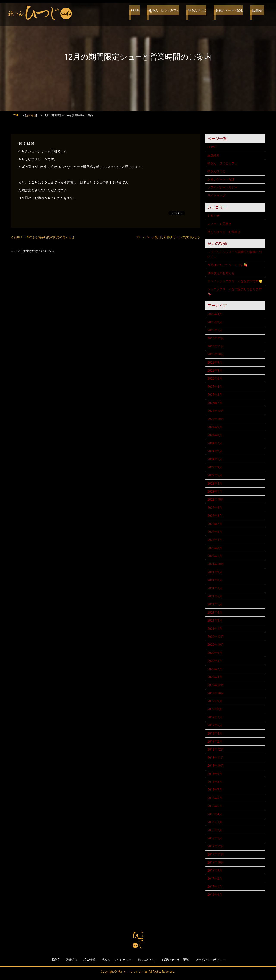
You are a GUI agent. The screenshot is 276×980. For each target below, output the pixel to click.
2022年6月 (215, 532)
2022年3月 (215, 548)
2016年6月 (215, 895)
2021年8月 (215, 580)
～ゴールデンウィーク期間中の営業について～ (235, 254)
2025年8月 (215, 371)
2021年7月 (215, 588)
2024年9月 (215, 427)
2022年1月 (215, 556)
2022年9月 (215, 508)
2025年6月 (215, 378)
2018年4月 (215, 814)
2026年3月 (215, 322)
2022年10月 (216, 499)
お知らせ (31, 115)
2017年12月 (216, 846)
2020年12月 (216, 637)
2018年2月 (215, 830)
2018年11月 (216, 758)
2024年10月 (216, 419)
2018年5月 (215, 806)
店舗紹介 (258, 13)
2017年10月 (216, 862)
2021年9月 (215, 572)
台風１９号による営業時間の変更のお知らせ (44, 237)
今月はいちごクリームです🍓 (227, 265)
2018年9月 (215, 774)
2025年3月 (215, 395)
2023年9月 (215, 467)
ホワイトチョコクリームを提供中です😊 (235, 281)
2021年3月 (215, 620)
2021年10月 (216, 564)
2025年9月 (215, 363)
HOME (143, 13)
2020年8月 (215, 661)
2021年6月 (215, 596)
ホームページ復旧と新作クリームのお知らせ (167, 237)
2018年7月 (215, 790)
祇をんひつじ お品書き (224, 232)
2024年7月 (215, 443)
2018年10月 (216, 766)
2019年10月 (216, 693)
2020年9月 (215, 653)
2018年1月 (215, 838)
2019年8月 (215, 709)
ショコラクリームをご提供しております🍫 (235, 291)
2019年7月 (215, 717)
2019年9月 (215, 701)
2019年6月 (215, 725)
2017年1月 (215, 887)
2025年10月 (216, 354)
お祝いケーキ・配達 (231, 13)
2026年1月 (215, 330)
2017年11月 (216, 854)
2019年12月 (216, 685)
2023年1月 (215, 492)
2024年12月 (216, 411)
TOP (16, 115)
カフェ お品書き (220, 224)
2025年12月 (216, 338)
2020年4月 (215, 677)
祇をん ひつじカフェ (170, 13)
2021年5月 (215, 604)
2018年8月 (215, 782)
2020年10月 (216, 645)
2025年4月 (215, 387)
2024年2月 (215, 451)
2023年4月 (215, 484)
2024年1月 (215, 459)
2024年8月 (215, 435)
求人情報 (89, 960)
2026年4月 (215, 314)
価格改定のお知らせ (221, 273)
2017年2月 (215, 879)
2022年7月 (215, 524)
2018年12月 (216, 749)
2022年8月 (215, 516)
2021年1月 (215, 629)
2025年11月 (216, 346)
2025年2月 (215, 403)
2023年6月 (215, 475)
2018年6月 (215, 798)
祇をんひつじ (201, 13)
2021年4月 (215, 612)
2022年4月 (215, 540)
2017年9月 (215, 870)
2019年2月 (215, 741)
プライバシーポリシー (223, 187)
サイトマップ (216, 195)
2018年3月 (215, 822)
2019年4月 (215, 733)
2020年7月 (215, 669)
